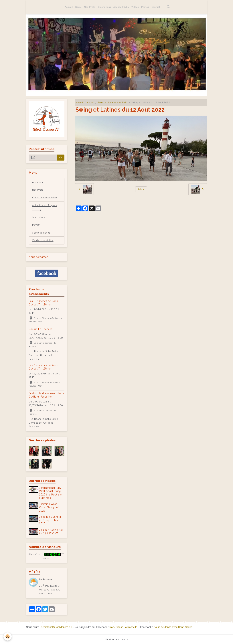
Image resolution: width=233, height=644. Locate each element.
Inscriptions (104, 7)
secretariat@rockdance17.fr (57, 627)
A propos (37, 182)
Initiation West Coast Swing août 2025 (50, 508)
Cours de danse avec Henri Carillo (173, 627)
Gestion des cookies (116, 639)
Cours (78, 7)
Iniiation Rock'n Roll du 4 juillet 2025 (51, 532)
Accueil (69, 7)
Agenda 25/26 (121, 7)
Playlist (36, 225)
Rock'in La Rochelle (40, 329)
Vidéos (135, 7)
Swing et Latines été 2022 (113, 103)
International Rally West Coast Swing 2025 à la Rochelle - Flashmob (51, 493)
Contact (156, 7)
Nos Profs (90, 7)
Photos (145, 7)
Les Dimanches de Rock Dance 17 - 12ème (43, 303)
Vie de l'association (43, 241)
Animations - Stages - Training (45, 208)
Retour (141, 189)
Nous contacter (38, 257)
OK (61, 158)
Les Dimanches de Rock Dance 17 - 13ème (43, 367)
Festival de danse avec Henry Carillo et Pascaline (46, 395)
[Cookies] (8, 636)
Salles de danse (41, 233)
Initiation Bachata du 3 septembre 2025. (50, 520)
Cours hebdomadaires (45, 198)
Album (91, 103)
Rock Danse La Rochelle (124, 627)
